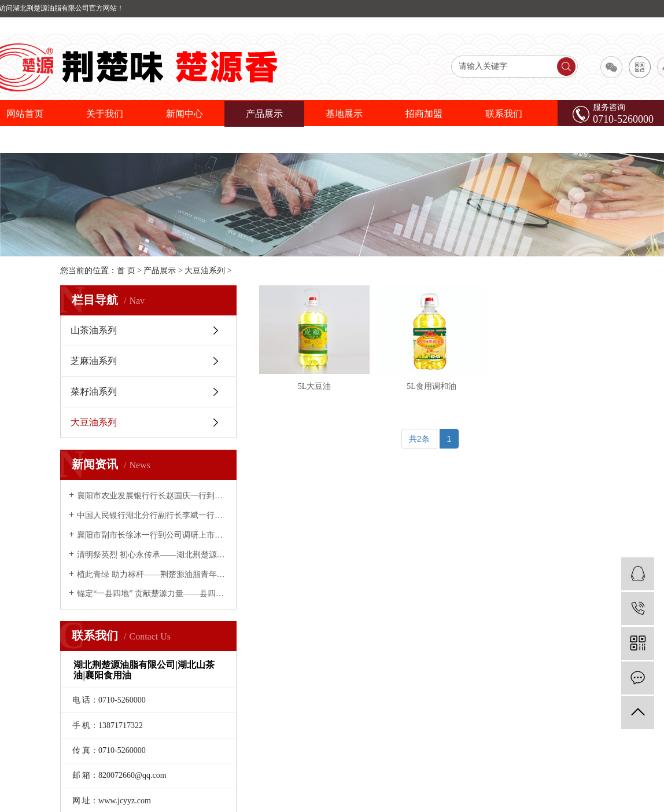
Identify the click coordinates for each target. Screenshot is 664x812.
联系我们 (504, 114)
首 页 (126, 271)
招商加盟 (424, 114)
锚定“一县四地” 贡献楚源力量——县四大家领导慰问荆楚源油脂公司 (152, 594)
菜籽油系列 (94, 392)
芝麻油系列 (94, 361)
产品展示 (264, 114)
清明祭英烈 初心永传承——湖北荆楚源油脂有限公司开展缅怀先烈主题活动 (152, 555)
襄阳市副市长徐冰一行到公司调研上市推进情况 (152, 535)
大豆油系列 (205, 271)
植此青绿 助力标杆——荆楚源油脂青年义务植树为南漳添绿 (152, 574)
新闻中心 (185, 114)
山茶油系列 (94, 330)
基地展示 (344, 114)
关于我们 (105, 114)
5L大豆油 (319, 393)
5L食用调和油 (444, 393)
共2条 (419, 445)
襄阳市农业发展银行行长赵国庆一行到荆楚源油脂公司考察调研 (152, 496)
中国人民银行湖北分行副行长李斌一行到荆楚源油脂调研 (152, 515)
